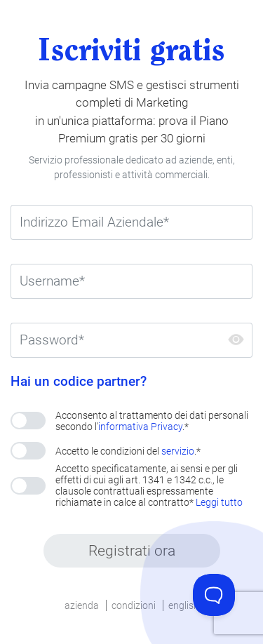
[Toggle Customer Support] (214, 595)
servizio (178, 451)
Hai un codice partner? (79, 382)
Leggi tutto (219, 502)
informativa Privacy (140, 427)
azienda (82, 605)
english (184, 605)
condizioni (134, 605)
